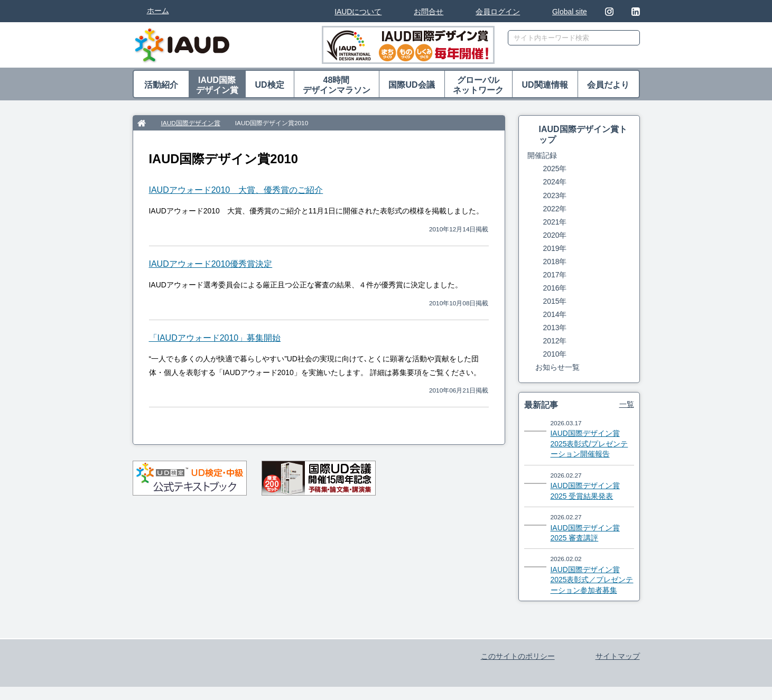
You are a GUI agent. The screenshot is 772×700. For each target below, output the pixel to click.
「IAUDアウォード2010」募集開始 (215, 338)
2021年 (555, 222)
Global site (570, 12)
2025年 (555, 169)
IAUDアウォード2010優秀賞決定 (211, 264)
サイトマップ (618, 656)
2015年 (555, 301)
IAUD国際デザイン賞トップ (583, 134)
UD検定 (269, 85)
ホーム (158, 11)
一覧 (627, 404)
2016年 (555, 288)
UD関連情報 (545, 85)
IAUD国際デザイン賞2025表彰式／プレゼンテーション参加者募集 (592, 580)
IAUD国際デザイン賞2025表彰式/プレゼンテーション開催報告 (589, 444)
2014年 (555, 314)
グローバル (478, 85)
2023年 (555, 195)
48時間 (337, 85)
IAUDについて (358, 12)
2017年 (555, 275)
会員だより (608, 85)
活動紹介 (161, 85)
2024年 (555, 182)
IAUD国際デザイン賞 (191, 123)
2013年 (555, 328)
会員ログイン (498, 12)
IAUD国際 (217, 85)
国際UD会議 (411, 85)
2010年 (555, 354)
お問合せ (429, 12)
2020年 (555, 235)
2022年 (555, 209)
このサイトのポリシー (518, 656)
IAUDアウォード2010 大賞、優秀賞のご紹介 (236, 190)
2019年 (555, 248)
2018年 (555, 262)
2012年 (555, 341)
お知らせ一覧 (557, 367)
